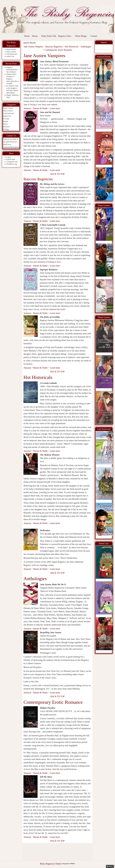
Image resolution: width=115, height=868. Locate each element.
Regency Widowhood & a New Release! (12, 70)
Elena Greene (11, 52)
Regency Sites (65, 36)
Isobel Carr (10, 56)
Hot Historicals (72, 47)
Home (27, 36)
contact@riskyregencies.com (13, 147)
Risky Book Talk (49, 36)
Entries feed (11, 159)
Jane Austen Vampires (33, 47)
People (6, 121)
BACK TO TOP (58, 174)
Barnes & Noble (40, 108)
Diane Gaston (11, 49)
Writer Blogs (81, 36)
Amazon (27, 108)
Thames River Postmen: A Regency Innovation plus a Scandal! (13, 79)
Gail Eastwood (12, 54)
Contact (94, 36)
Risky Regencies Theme (51, 864)
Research (6, 127)
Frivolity (6, 119)
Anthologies (86, 47)
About (35, 36)
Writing (6, 129)
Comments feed (12, 162)
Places (5, 124)
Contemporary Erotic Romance (58, 50)
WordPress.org (12, 164)
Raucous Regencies (54, 47)
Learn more (55, 108)
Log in (9, 157)
